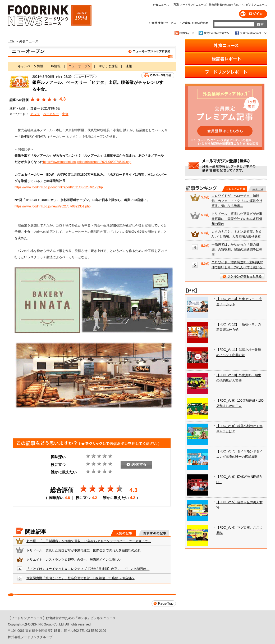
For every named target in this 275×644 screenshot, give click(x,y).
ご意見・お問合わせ (194, 23)
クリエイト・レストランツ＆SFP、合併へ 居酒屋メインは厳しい (74, 560)
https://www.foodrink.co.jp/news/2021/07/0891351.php (53, 206)
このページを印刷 (158, 75)
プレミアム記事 (235, 189)
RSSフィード (185, 33)
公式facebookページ (250, 33)
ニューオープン (92, 52)
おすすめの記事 (154, 533)
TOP (11, 41)
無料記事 (257, 189)
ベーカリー (51, 114)
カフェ (35, 114)
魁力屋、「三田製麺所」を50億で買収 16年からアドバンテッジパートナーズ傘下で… (89, 541)
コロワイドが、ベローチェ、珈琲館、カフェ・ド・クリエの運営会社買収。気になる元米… (237, 201)
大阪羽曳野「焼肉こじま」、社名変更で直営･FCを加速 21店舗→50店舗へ (81, 578)
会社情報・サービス (163, 23)
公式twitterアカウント (215, 33)
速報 (129, 66)
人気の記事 (123, 533)
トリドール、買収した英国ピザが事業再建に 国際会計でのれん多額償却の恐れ (84, 550)
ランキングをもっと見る (242, 276)
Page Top (164, 603)
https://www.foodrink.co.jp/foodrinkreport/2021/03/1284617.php (59, 187)
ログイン (253, 14)
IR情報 (56, 66)
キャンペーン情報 (30, 66)
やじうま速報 (108, 66)
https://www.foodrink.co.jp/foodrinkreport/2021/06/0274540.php (87, 162)
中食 (65, 114)
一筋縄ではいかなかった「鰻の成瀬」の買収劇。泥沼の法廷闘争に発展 (237, 250)
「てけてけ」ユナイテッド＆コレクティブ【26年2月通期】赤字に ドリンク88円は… (88, 569)
